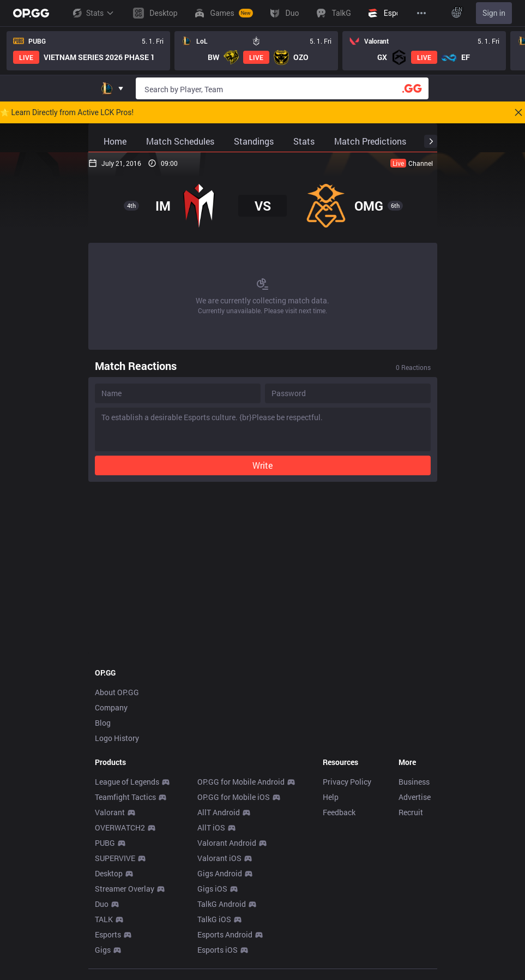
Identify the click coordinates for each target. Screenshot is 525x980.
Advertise (415, 851)
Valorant (110, 867)
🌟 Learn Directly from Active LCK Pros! (67, 112)
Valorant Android (227, 897)
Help (331, 851)
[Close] (518, 112)
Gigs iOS (212, 943)
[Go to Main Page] (31, 13)
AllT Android (219, 867)
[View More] (421, 13)
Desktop (109, 928)
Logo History (117, 793)
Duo (102, 958)
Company (111, 762)
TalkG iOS (214, 974)
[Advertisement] (263, 180)
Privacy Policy (347, 836)
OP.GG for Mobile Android (241, 836)
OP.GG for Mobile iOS (234, 851)
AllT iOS (211, 882)
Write (262, 520)
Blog (103, 777)
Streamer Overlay (125, 943)
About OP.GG (117, 747)
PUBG (105, 897)
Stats (93, 13)
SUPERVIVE (115, 913)
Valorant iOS (219, 913)
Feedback (339, 867)
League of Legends (127, 836)
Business (414, 836)
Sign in (494, 13)
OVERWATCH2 (120, 882)
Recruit (411, 867)
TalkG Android (222, 958)
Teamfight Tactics (125, 851)
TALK (104, 974)
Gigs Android (220, 928)
